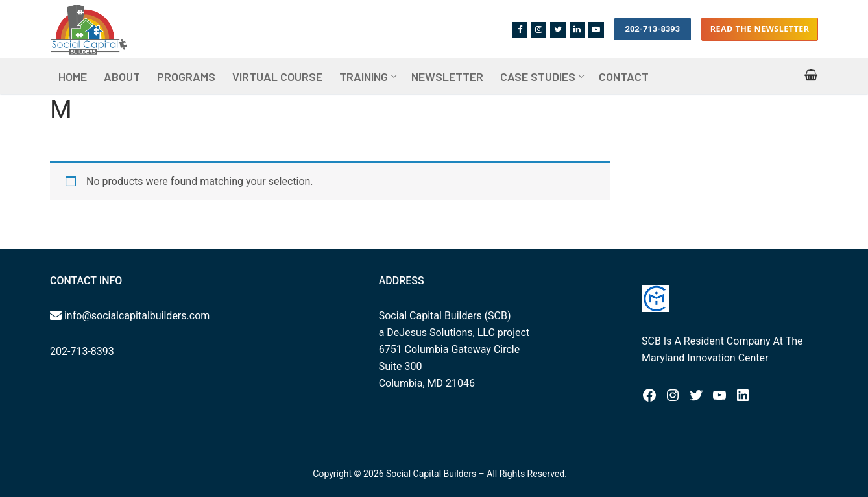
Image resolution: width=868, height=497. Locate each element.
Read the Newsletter (760, 29)
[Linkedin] (577, 30)
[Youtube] (596, 30)
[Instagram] (539, 30)
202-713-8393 (652, 29)
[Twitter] (558, 30)
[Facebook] (520, 30)
